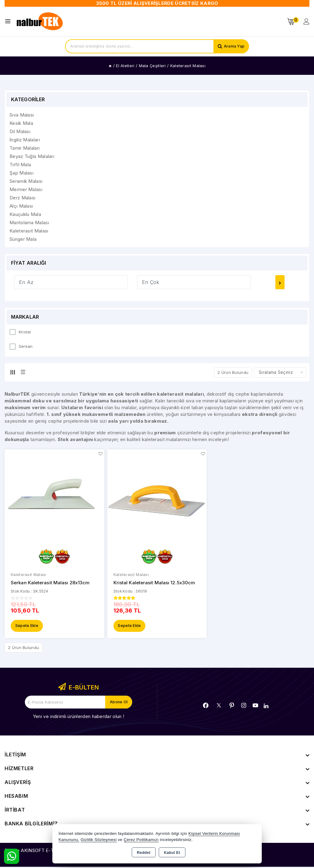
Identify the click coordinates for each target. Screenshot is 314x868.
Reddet (144, 853)
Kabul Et (172, 853)
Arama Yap (234, 46)
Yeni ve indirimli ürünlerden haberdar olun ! (78, 718)
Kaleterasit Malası (28, 575)
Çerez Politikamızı (141, 840)
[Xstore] (40, 21)
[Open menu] (9, 21)
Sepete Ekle (27, 627)
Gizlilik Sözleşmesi (99, 840)
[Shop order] (280, 372)
